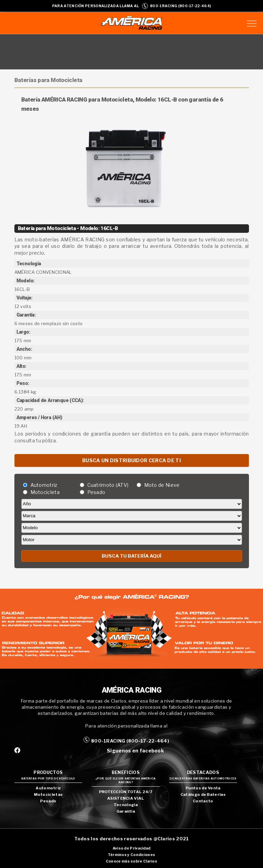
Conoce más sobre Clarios (131, 861)
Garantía (126, 811)
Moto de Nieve (162, 485)
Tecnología (126, 805)
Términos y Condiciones (132, 855)
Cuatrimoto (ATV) (108, 485)
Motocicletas (48, 794)
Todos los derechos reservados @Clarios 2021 (132, 839)
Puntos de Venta (203, 788)
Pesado (96, 492)
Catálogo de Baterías (203, 794)
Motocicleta (45, 492)
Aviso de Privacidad (132, 848)
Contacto (203, 801)
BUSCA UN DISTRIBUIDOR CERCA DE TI (131, 460)
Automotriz (44, 485)
